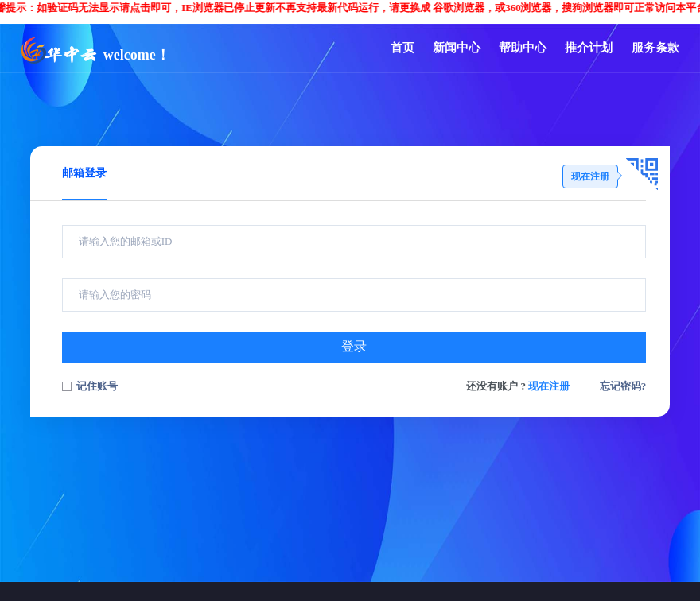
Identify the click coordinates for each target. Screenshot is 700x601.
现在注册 (549, 386)
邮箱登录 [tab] (84, 173)
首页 (402, 48)
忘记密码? (623, 386)
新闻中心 (457, 48)
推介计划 (589, 48)
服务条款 (655, 48)
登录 (354, 346)
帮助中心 (523, 48)
